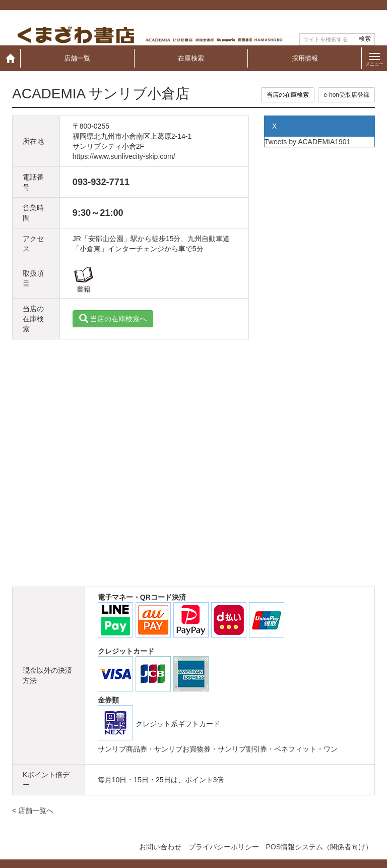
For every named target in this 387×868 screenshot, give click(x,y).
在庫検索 (191, 58)
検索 (365, 39)
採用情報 (305, 58)
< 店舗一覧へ (33, 811)
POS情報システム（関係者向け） (319, 847)
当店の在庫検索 (288, 95)
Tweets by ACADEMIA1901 (307, 142)
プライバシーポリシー (224, 847)
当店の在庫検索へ (113, 319)
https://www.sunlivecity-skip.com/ (124, 156)
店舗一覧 (77, 58)
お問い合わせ (160, 847)
